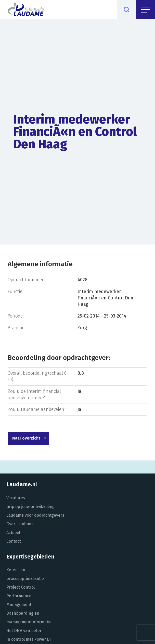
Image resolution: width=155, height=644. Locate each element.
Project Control (21, 587)
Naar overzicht (26, 438)
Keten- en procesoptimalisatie (25, 574)
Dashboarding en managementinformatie (29, 618)
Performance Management (19, 600)
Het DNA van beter (24, 631)
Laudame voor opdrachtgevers (35, 515)
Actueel (13, 533)
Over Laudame (20, 524)
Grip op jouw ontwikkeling (30, 507)
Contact (14, 541)
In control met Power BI (29, 639)
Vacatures (16, 498)
